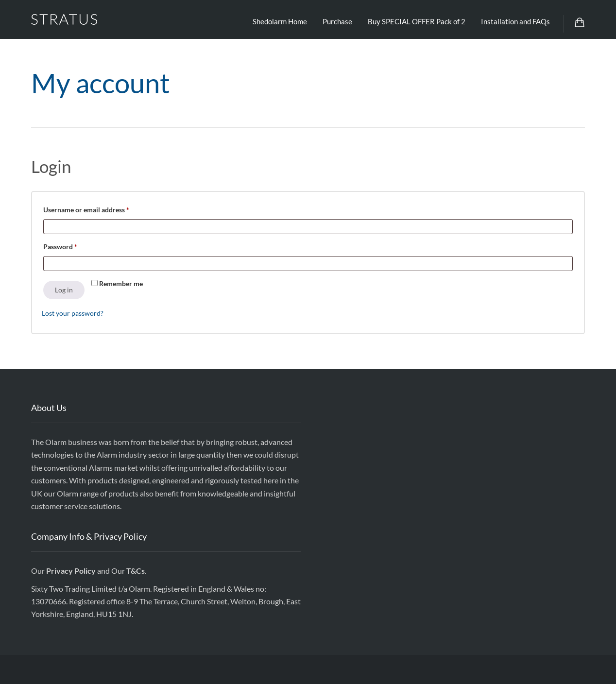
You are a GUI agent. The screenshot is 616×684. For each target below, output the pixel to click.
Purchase (337, 21)
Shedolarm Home (280, 21)
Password (74, 245)
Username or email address (100, 208)
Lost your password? (73, 313)
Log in (64, 290)
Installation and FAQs (515, 21)
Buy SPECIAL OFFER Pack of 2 (417, 21)
